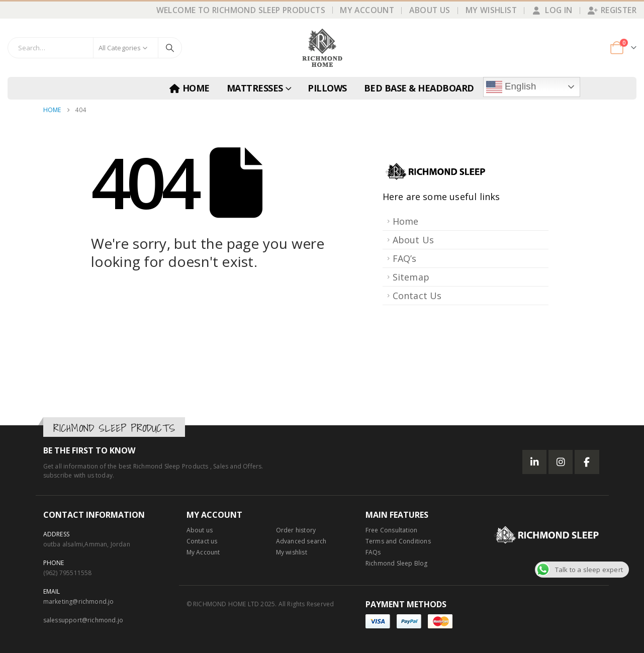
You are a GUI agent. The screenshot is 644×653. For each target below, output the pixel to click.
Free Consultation (391, 530)
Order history (296, 530)
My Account (367, 10)
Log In (552, 10)
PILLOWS (327, 88)
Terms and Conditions (398, 541)
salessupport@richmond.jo (83, 620)
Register (612, 10)
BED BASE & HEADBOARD (419, 88)
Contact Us (417, 296)
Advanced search (301, 541)
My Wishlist (491, 10)
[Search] (170, 48)
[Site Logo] (322, 48)
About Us (430, 10)
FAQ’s (405, 258)
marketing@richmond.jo (79, 601)
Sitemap (411, 277)
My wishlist (292, 552)
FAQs (373, 552)
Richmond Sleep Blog (397, 563)
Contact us (202, 541)
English (511, 87)
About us (200, 530)
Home (190, 88)
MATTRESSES (255, 88)
